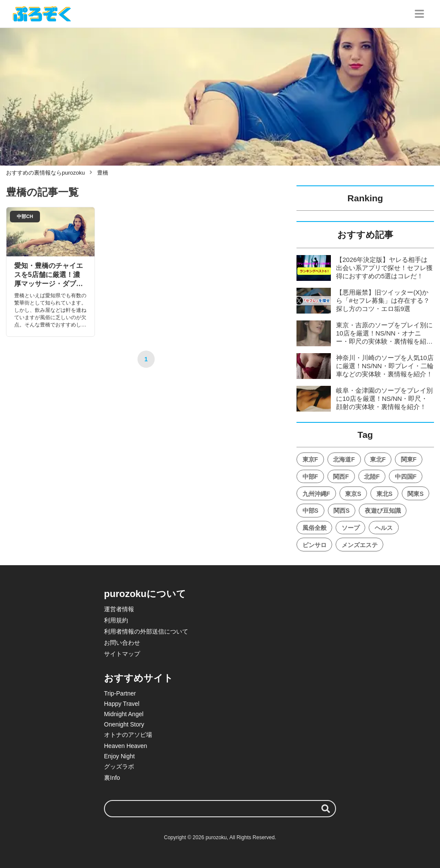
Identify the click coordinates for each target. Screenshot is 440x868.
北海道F (344, 459)
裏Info (112, 778)
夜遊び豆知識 (383, 511)
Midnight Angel (124, 714)
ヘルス (384, 528)
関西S (341, 511)
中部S (310, 511)
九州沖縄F (316, 494)
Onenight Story (124, 724)
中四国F (406, 477)
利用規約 (116, 620)
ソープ (351, 528)
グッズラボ (119, 766)
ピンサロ (315, 545)
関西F (341, 477)
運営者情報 (119, 609)
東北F (378, 459)
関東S (415, 494)
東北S (384, 494)
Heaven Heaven (125, 746)
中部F (310, 477)
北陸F (372, 477)
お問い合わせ (122, 643)
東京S (353, 494)
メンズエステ (360, 545)
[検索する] (326, 809)
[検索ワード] (220, 809)
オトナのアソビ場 (128, 735)
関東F (409, 459)
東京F (310, 459)
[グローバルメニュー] (419, 14)
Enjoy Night (119, 756)
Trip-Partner (120, 693)
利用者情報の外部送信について (146, 631)
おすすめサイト (139, 678)
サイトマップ (122, 654)
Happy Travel (122, 704)
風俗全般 (315, 528)
